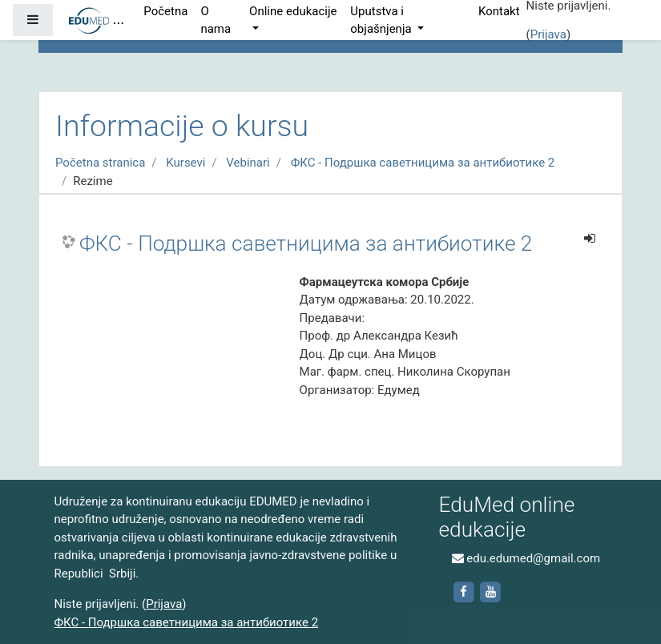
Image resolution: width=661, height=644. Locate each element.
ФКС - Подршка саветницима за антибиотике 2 (423, 163)
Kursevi (185, 163)
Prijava (548, 34)
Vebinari (248, 163)
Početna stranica (100, 163)
